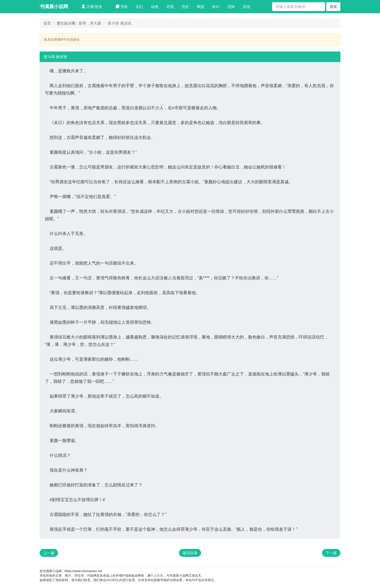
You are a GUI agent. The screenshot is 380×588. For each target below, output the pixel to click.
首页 (47, 23)
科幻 (216, 7)
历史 (185, 7)
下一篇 (331, 553)
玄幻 (139, 7)
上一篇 (49, 553)
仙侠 (155, 7)
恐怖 (231, 7)
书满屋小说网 (54, 7)
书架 (122, 7)
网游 (201, 7)
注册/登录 (92, 7)
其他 (246, 7)
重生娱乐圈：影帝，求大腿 (79, 23)
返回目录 (190, 553)
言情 (170, 7)
